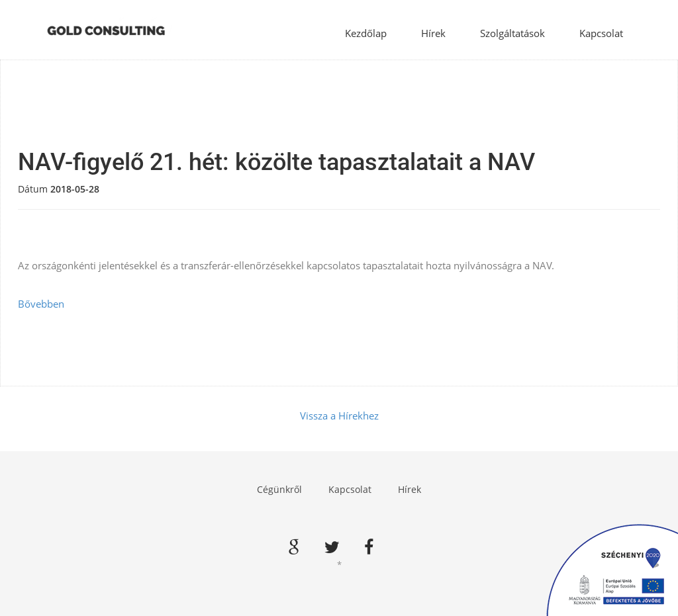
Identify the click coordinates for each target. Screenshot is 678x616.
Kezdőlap (366, 33)
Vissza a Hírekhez (339, 416)
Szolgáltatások (512, 33)
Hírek (433, 33)
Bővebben (41, 304)
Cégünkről (279, 489)
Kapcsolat (601, 33)
